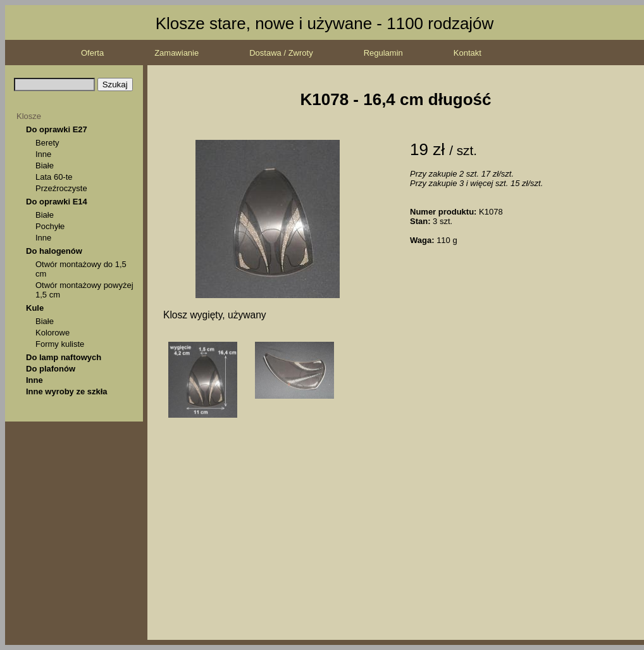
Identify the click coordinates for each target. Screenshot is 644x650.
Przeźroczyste (61, 188)
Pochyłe (50, 226)
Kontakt (468, 53)
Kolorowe (53, 333)
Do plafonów (51, 369)
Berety (47, 143)
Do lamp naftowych (64, 357)
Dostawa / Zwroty (281, 53)
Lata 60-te (54, 177)
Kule (35, 308)
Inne (43, 154)
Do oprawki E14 (57, 202)
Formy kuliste (60, 344)
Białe (45, 166)
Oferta (92, 53)
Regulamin (383, 53)
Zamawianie (176, 53)
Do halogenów (54, 251)
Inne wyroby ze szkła (67, 391)
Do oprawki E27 (57, 129)
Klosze (29, 116)
